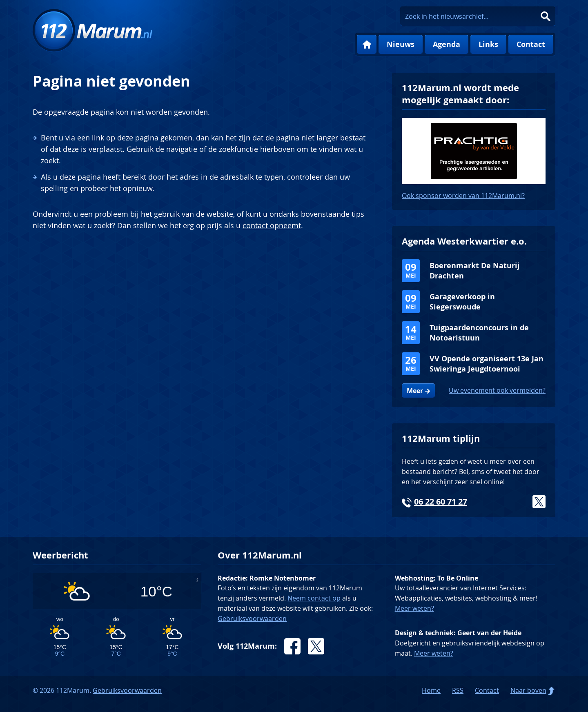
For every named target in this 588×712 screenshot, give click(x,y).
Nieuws (401, 44)
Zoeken (546, 16)
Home (367, 44)
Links (488, 44)
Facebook (292, 646)
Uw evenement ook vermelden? (497, 390)
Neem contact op (314, 598)
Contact (531, 44)
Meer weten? (414, 608)
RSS (458, 690)
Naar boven (528, 690)
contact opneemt (272, 225)
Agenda (447, 44)
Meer (415, 391)
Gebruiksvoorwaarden (252, 619)
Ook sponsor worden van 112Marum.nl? (463, 196)
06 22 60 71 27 (441, 502)
